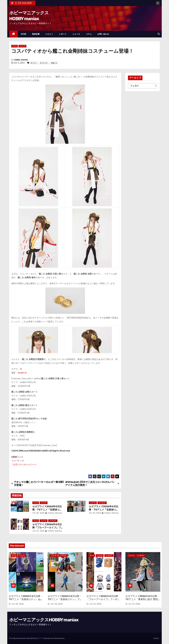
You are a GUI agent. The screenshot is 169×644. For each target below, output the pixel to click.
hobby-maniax (21, 60)
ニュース (76, 34)
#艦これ (54, 63)
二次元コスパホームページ (24, 464)
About (156, 638)
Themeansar (59, 638)
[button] (159, 34)
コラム (89, 34)
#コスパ (34, 63)
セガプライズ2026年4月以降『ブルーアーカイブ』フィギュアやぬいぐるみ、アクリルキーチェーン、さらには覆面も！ (103, 601)
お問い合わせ (103, 34)
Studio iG (22, 373)
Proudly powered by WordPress (23, 638)
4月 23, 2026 (38, 531)
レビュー (49, 34)
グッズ (15, 46)
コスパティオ (18, 461)
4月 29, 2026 (38, 513)
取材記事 (36, 34)
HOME (24, 34)
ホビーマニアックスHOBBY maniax (44, 620)
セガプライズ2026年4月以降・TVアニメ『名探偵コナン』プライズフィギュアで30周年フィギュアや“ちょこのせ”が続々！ (65, 601)
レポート (63, 34)
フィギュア (102, 503)
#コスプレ (44, 63)
